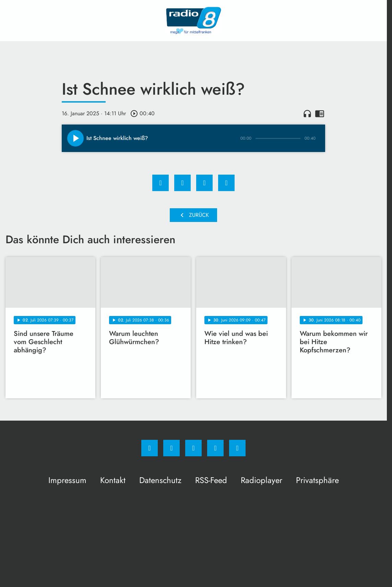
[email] (237, 448)
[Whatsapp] (193, 448)
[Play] (75, 138)
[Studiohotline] (215, 448)
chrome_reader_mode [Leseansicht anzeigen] (320, 114)
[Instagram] (171, 448)
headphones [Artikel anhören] (307, 114)
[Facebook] (150, 448)
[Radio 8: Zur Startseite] (193, 21)
